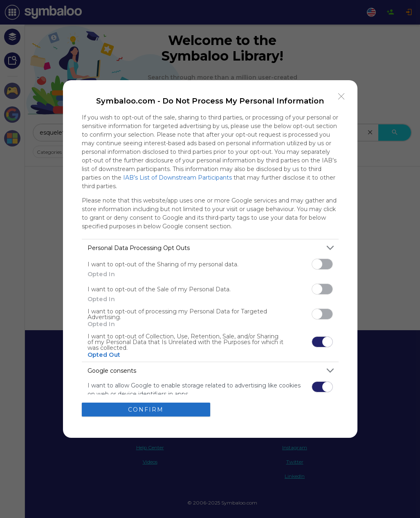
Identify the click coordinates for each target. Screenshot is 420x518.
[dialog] (210, 259)
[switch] (322, 264)
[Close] (341, 96)
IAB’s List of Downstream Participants (177, 178)
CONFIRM (146, 410)
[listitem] (210, 248)
